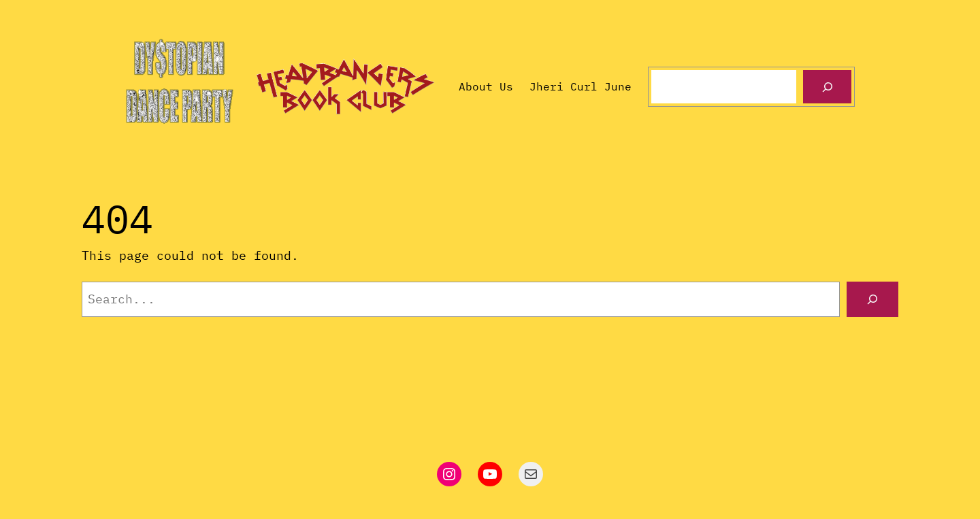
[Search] (827, 87)
